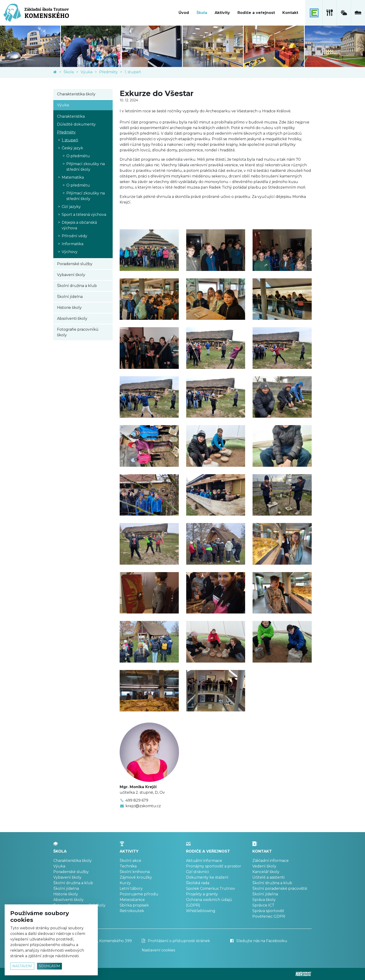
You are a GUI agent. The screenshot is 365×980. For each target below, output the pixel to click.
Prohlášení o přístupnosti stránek (176, 941)
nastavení (22, 966)
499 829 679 (137, 800)
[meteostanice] (344, 13)
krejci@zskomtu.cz (143, 806)
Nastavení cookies (158, 950)
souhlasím (49, 966)
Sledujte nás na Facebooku (259, 941)
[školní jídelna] (330, 13)
